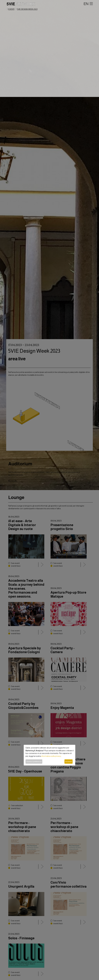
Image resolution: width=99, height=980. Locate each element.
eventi (11, 9)
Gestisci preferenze (34, 761)
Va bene (68, 761)
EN (86, 4)
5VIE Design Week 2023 (27, 9)
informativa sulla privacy (51, 756)
